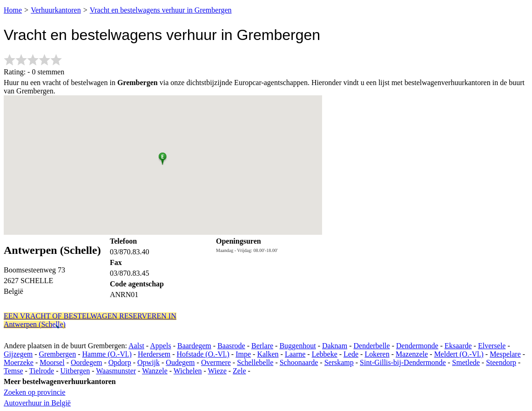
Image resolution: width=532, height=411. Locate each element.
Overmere (216, 362)
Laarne (295, 354)
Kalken (268, 354)
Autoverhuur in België (37, 403)
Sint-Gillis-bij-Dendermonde (403, 362)
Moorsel (52, 362)
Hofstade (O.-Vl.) (203, 354)
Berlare (262, 346)
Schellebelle (255, 362)
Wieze (217, 371)
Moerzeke (19, 362)
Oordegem (87, 362)
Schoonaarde (299, 362)
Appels (160, 346)
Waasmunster (116, 371)
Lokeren (377, 354)
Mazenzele (412, 354)
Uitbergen (75, 371)
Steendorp (501, 362)
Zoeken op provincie (34, 392)
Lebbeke (325, 354)
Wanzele (155, 371)
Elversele (492, 346)
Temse (13, 371)
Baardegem (194, 346)
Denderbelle (371, 346)
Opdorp (120, 362)
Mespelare (505, 354)
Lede (351, 354)
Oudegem (180, 362)
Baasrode (231, 346)
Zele (239, 371)
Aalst (136, 346)
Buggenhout (297, 346)
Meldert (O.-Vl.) (459, 354)
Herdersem (154, 354)
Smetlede (466, 362)
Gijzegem (18, 354)
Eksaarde (458, 346)
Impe (243, 354)
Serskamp (339, 362)
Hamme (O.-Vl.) (107, 354)
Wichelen (188, 371)
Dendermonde (417, 346)
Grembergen (58, 354)
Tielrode (42, 371)
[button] (163, 157)
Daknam (335, 346)
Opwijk (148, 362)
